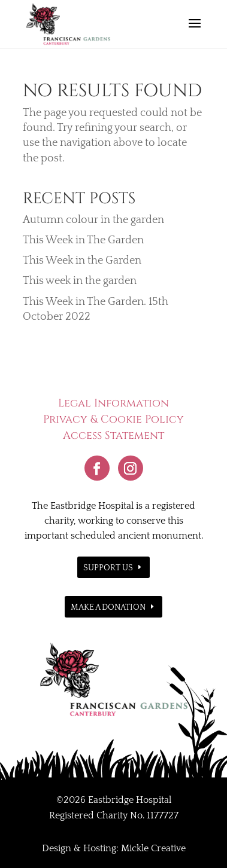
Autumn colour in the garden (93, 220)
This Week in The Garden (83, 240)
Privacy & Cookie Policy (113, 419)
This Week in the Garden (82, 261)
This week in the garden (80, 281)
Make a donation (108, 607)
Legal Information (113, 403)
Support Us (108, 568)
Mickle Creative (153, 848)
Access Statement (113, 435)
